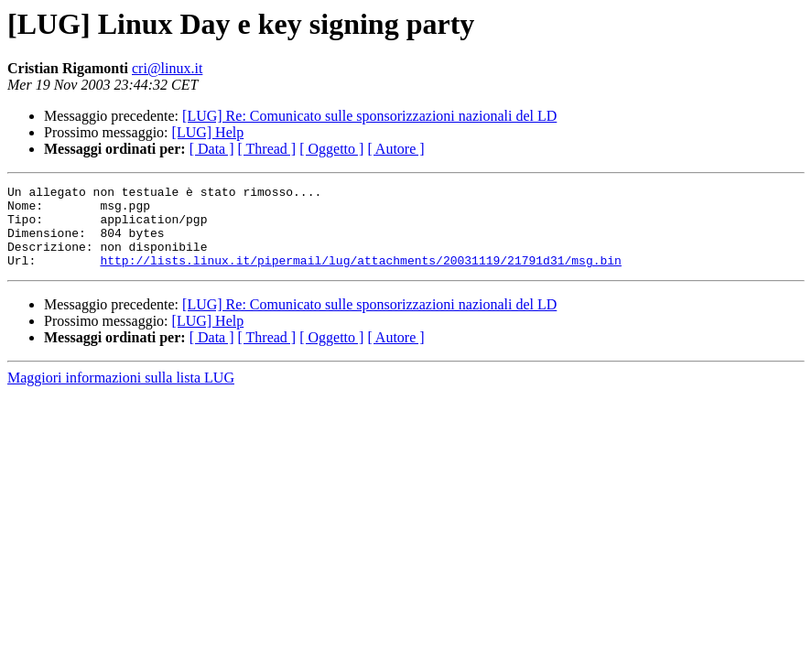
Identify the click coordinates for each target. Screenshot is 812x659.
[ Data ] (212, 149)
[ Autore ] (395, 149)
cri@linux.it (167, 68)
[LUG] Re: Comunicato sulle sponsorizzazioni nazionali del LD (369, 116)
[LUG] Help (208, 132)
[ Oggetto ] (331, 149)
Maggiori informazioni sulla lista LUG (121, 394)
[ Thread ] (267, 149)
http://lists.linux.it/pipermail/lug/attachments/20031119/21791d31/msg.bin (360, 276)
